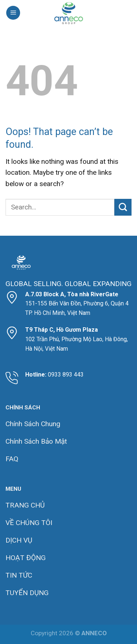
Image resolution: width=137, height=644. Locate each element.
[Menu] (13, 13)
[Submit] (123, 207)
